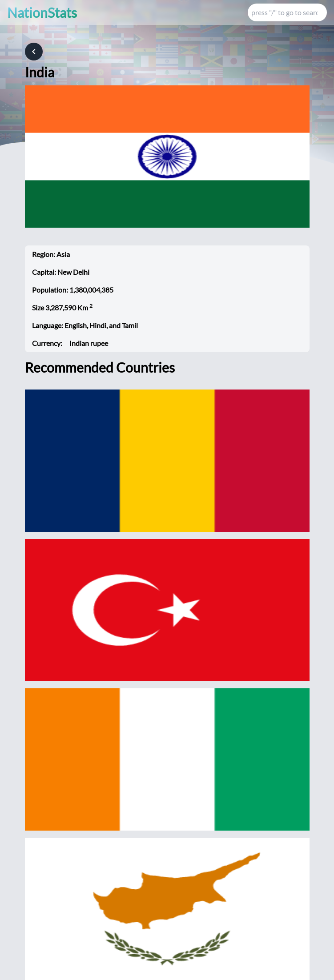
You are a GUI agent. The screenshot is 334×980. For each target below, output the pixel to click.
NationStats (42, 12)
